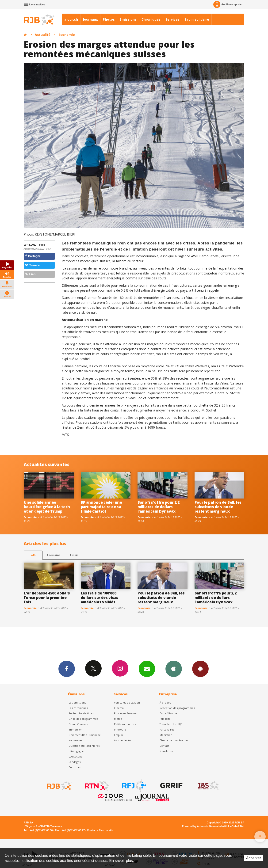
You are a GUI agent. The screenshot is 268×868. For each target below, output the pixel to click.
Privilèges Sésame (125, 713)
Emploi (118, 735)
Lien (30, 274)
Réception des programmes (177, 708)
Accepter (254, 858)
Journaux (90, 19)
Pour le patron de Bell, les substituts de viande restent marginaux (218, 507)
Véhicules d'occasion (127, 702)
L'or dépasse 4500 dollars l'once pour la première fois (47, 598)
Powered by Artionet (194, 826)
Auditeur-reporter (228, 4)
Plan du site (106, 830)
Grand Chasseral (79, 724)
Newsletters (147, 669)
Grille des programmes (83, 719)
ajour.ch (71, 19)
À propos (165, 702)
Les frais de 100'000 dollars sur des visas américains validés (100, 598)
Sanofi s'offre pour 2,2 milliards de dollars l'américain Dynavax (159, 507)
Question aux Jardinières (84, 746)
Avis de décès (123, 740)
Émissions (128, 19)
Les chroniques (78, 708)
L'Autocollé (75, 756)
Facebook (67, 669)
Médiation (166, 735)
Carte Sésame (168, 713)
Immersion (75, 729)
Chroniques (151, 19)
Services (172, 19)
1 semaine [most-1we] (54, 555)
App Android (200, 669)
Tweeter (33, 265)
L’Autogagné (76, 751)
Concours (75, 767)
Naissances (75, 740)
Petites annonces (125, 724)
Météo (118, 719)
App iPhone (174, 669)
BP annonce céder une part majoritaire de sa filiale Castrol (101, 507)
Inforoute (120, 729)
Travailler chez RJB (171, 724)
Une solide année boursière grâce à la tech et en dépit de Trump (47, 507)
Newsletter (166, 751)
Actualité (43, 35)
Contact (164, 746)
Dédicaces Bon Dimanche (85, 735)
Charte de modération (174, 740)
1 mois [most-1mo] (74, 555)
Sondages (75, 762)
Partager (33, 256)
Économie (67, 35)
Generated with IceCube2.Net (227, 826)
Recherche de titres (81, 713)
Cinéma (119, 708)
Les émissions (77, 702)
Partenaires (167, 729)
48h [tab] (33, 555)
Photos (109, 19)
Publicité (165, 719)
